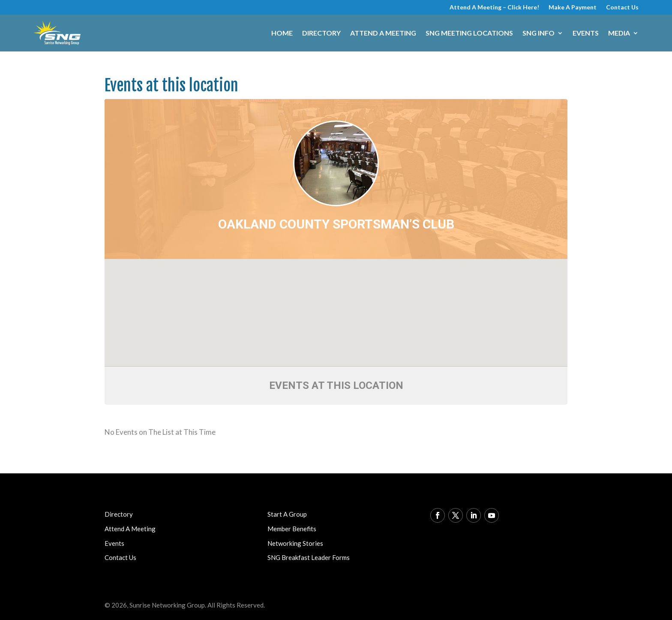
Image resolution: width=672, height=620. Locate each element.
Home (282, 33)
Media (619, 33)
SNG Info (538, 33)
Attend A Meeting (383, 33)
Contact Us (622, 8)
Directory (321, 33)
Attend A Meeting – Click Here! (494, 8)
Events (586, 33)
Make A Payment (573, 8)
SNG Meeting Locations (469, 33)
